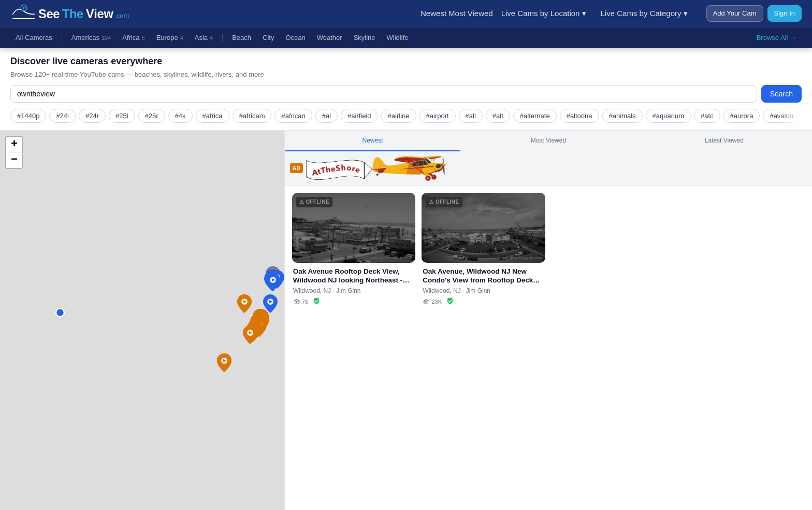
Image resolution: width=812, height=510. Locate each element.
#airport (438, 116)
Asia (204, 38)
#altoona (579, 116)
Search (781, 94)
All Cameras (34, 38)
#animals (622, 116)
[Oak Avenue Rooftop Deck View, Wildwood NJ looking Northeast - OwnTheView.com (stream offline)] (354, 249)
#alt (498, 116)
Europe (170, 38)
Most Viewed (471, 13)
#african (293, 116)
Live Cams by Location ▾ (544, 13)
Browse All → (777, 38)
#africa (213, 116)
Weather (330, 38)
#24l (62, 116)
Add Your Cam (735, 13)
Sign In (785, 13)
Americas (91, 38)
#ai (327, 116)
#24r (92, 116)
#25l (122, 116)
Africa (133, 38)
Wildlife (398, 38)
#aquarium (668, 116)
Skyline (365, 38)
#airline (399, 116)
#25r (152, 116)
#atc (707, 116)
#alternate (535, 116)
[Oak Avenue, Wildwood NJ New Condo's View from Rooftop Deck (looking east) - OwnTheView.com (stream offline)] (483, 249)
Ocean (295, 38)
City (268, 38)
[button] (270, 304)
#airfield (359, 116)
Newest (433, 13)
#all (471, 116)
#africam (252, 116)
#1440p (28, 116)
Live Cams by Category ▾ (644, 13)
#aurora (742, 116)
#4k (180, 116)
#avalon (781, 116)
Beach (242, 38)
